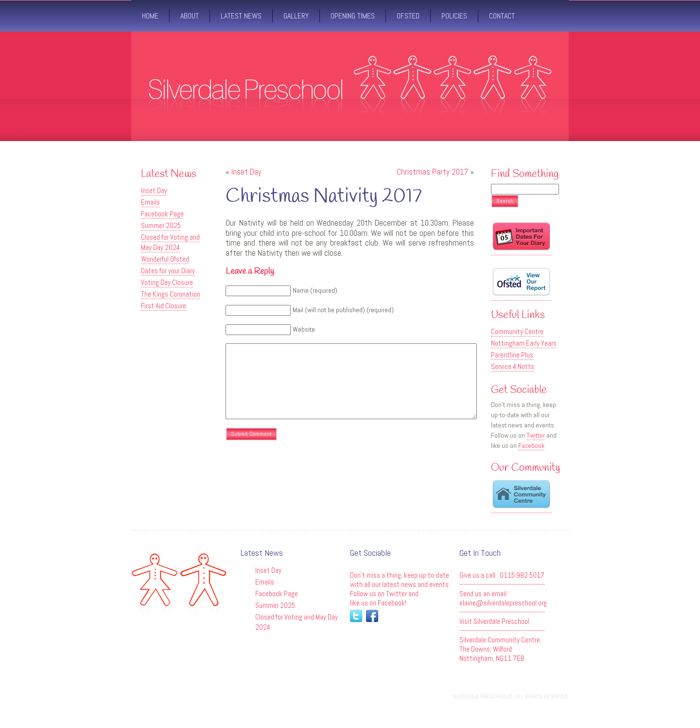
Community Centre (517, 331)
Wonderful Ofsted (165, 259)
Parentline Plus (512, 355)
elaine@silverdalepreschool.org (503, 603)
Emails (150, 202)
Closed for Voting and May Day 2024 (170, 242)
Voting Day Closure (167, 282)
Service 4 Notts (513, 366)
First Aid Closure (164, 306)
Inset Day (154, 190)
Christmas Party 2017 (432, 172)
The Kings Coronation (171, 294)
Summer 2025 (161, 225)
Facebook (531, 445)
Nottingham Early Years (524, 343)
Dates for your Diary (168, 271)
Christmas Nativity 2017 (324, 197)
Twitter (536, 435)
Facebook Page (162, 214)
